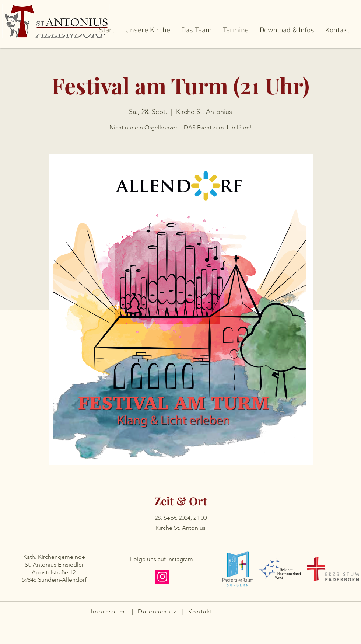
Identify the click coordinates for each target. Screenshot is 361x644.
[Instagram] (162, 577)
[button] (148, 33)
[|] (134, 611)
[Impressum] (109, 611)
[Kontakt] (201, 611)
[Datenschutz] (158, 611)
